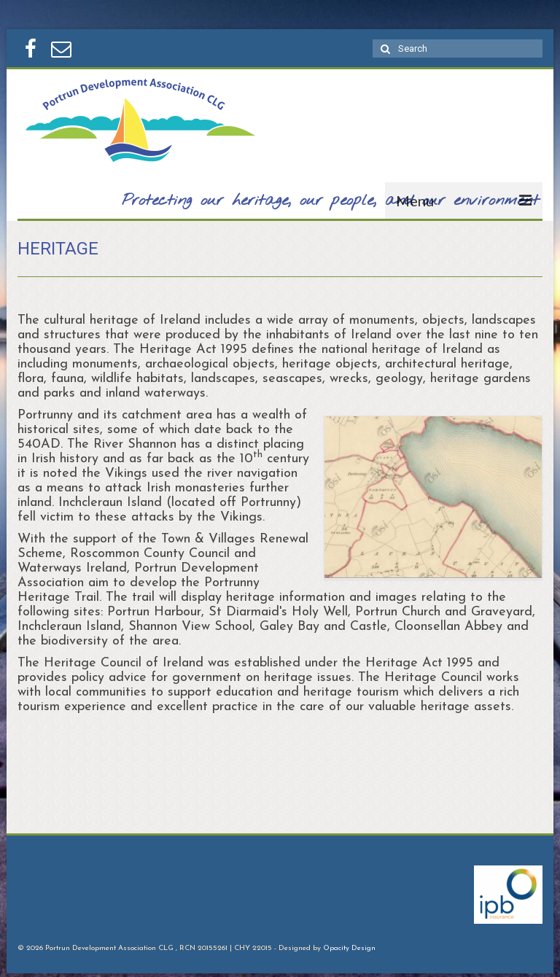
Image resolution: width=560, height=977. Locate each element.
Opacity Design (349, 948)
